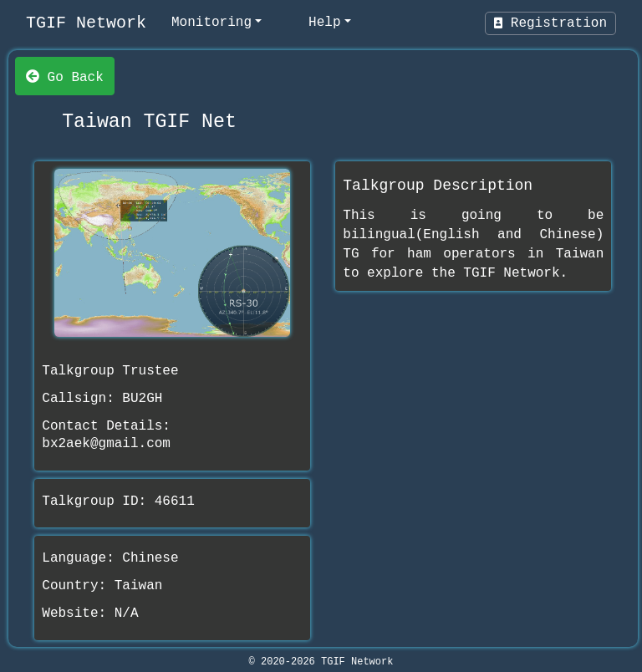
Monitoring (211, 23)
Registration (550, 23)
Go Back (65, 76)
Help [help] (324, 23)
